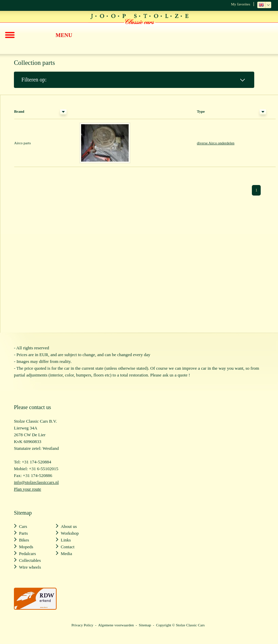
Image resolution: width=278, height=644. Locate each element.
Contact (68, 547)
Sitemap (145, 625)
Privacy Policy (82, 625)
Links (66, 540)
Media (66, 554)
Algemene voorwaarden (116, 625)
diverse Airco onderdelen (216, 143)
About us (69, 526)
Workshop (70, 533)
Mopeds (26, 547)
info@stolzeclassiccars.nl (36, 482)
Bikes (24, 540)
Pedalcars (27, 554)
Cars (23, 526)
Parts (23, 533)
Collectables (30, 560)
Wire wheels (30, 567)
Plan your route (27, 489)
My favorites (240, 4)
